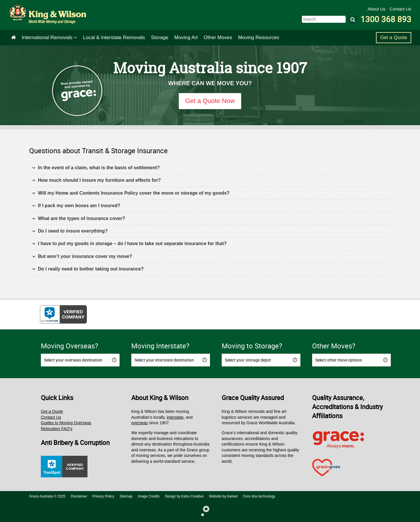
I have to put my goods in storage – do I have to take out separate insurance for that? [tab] (129, 244)
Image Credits (149, 496)
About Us (377, 9)
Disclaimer (79, 496)
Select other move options (339, 360)
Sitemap (126, 496)
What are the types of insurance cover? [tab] (79, 219)
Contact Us (400, 9)
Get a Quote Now (210, 101)
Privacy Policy (103, 496)
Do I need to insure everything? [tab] (70, 231)
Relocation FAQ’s (57, 429)
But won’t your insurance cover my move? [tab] (82, 257)
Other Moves (218, 37)
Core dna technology (259, 496)
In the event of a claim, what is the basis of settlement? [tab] (96, 168)
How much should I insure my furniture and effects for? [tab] (96, 180)
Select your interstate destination (164, 360)
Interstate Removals (114, 37)
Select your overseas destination (73, 360)
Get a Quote (394, 37)
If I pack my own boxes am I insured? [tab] (76, 206)
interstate (175, 417)
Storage (160, 37)
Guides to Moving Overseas (66, 423)
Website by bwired (223, 496)
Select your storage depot (248, 360)
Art (186, 37)
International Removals (49, 37)
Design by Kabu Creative (184, 496)
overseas (140, 423)
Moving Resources (259, 37)
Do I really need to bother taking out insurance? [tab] (88, 269)
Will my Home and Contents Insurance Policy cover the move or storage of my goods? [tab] (131, 193)
